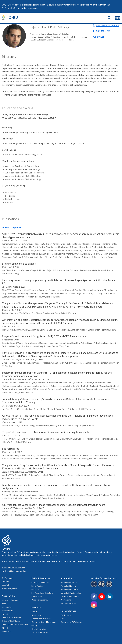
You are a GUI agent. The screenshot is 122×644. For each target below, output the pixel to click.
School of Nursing (69, 586)
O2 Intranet (66, 615)
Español (5, 585)
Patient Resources (41, 578)
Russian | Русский (10, 588)
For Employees (69, 611)
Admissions (66, 600)
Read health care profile (107, 25)
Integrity (6, 614)
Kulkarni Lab (99, 37)
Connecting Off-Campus (72, 622)
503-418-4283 (103, 31)
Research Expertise (40, 632)
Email (63, 619)
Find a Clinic (36, 589)
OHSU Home (7, 578)
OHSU (13, 17)
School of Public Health (71, 593)
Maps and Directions (11, 600)
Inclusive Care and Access (104, 578)
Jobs (4, 604)
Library (34, 625)
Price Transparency (40, 600)
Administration (38, 615)
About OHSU (9, 596)
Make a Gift (7, 607)
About (34, 612)
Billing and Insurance (40, 582)
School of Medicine (69, 582)
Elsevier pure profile (11, 227)
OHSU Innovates (39, 629)
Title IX (5, 628)
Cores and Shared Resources (44, 622)
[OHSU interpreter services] (109, 587)
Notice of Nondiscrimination (14, 571)
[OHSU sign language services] (102, 587)
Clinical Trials (37, 596)
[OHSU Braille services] (94, 587)
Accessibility (7, 611)
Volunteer (6, 631)
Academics (67, 578)
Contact (5, 581)
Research (36, 607)
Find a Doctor (37, 586)
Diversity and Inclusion (12, 617)
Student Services (68, 603)
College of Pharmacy (70, 596)
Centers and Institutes (41, 619)
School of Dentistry (69, 589)
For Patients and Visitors (42, 593)
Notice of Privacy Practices (13, 568)
